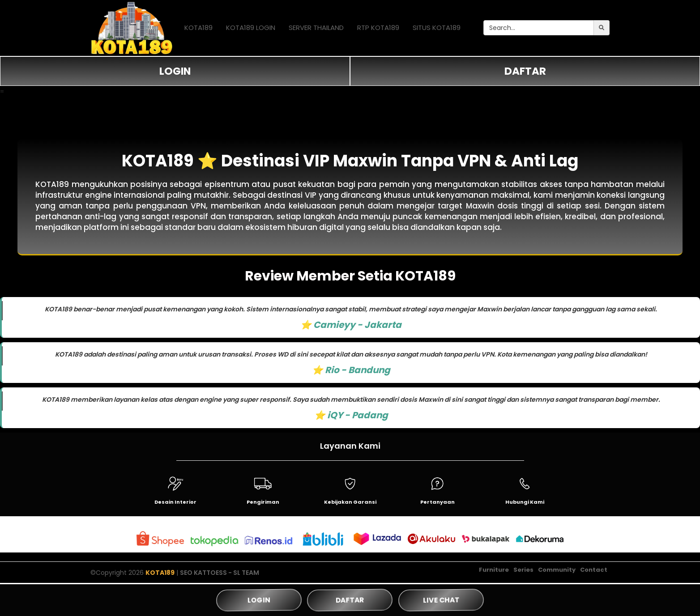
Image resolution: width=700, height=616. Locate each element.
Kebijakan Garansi (350, 502)
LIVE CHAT (441, 600)
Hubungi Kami (525, 502)
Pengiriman (263, 502)
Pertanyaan (437, 502)
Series (523, 570)
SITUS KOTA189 (437, 28)
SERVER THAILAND (316, 28)
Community (557, 570)
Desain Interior (175, 502)
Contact (594, 570)
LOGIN (175, 71)
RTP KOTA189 (378, 28)
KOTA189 (198, 28)
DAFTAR (525, 71)
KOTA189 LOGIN (251, 28)
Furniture (494, 570)
